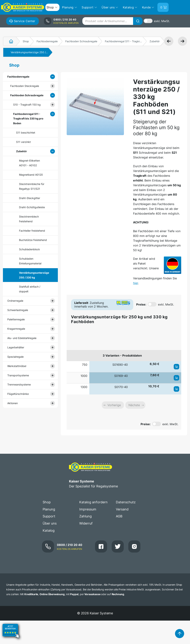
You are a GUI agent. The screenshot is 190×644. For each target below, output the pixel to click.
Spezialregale (15, 357)
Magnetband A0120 (31, 175)
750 (85, 365)
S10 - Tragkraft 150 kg (27, 105)
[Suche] (138, 21)
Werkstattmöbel (17, 366)
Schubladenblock (29, 249)
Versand (122, 509)
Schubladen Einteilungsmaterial (30, 261)
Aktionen (13, 403)
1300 (84, 387)
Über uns (50, 523)
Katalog (49, 530)
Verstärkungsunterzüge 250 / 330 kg (33, 275)
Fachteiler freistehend (32, 231)
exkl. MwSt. (162, 21)
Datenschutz (126, 502)
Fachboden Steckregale (25, 86)
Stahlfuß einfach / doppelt (30, 289)
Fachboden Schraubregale (81, 41)
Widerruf (86, 523)
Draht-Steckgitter (30, 198)
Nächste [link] (134, 405)
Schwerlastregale (18, 310)
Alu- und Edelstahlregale (22, 338)
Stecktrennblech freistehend (29, 219)
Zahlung (85, 516)
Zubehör (155, 41)
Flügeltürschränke (18, 394)
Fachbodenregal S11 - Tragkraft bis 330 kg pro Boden (28, 119)
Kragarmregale (16, 329)
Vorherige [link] (114, 405)
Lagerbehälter (16, 347)
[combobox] (112, 21)
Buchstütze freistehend (33, 240)
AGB (119, 516)
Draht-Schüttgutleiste (32, 207)
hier (136, 283)
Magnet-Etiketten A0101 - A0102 (29, 163)
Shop (26, 41)
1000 (84, 376)
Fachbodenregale (47, 41)
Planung (49, 509)
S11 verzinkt (23, 142)
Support (49, 516)
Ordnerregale (15, 301)
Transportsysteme (18, 375)
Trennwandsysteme (19, 384)
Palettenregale (16, 319)
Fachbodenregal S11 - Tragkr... (123, 41)
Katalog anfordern (93, 502)
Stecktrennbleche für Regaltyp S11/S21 (32, 186)
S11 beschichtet (26, 133)
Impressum (88, 509)
